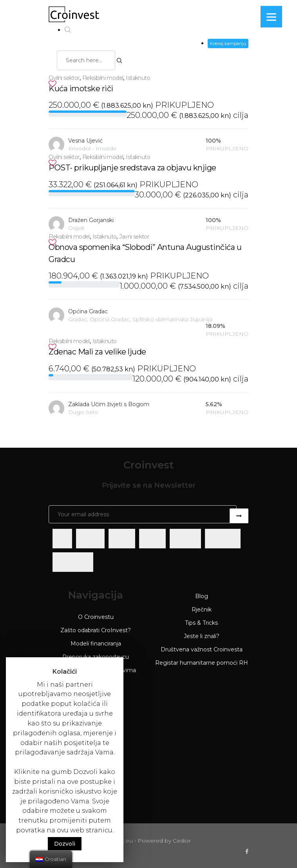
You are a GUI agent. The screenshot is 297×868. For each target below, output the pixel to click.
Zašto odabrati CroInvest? (96, 630)
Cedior (182, 841)
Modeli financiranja (96, 644)
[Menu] (271, 17)
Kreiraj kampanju (228, 43)
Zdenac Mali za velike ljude (97, 352)
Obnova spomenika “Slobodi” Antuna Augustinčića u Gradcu (145, 253)
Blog (202, 596)
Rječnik (202, 609)
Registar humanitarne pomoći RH (202, 663)
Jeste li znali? (202, 636)
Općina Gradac (88, 311)
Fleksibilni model (103, 78)
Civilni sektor (64, 78)
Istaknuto (138, 78)
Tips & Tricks (201, 623)
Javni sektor (134, 237)
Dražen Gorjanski (91, 220)
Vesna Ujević (85, 141)
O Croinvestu (96, 617)
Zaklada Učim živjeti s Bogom (109, 404)
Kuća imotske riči (81, 89)
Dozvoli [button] (65, 844)
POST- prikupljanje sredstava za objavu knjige (132, 168)
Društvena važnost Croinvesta (202, 649)
